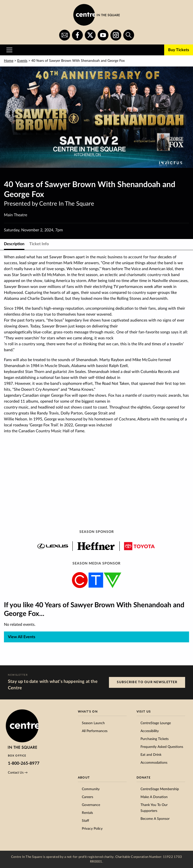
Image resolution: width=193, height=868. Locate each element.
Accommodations (154, 763)
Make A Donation (154, 797)
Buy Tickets (179, 50)
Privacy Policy (92, 829)
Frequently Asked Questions (162, 747)
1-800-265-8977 (24, 763)
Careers (88, 797)
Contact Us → (18, 773)
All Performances (95, 731)
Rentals (87, 813)
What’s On (88, 712)
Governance (91, 805)
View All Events (22, 637)
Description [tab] (14, 244)
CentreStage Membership (160, 789)
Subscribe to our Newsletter (147, 682)
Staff (85, 821)
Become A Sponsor (155, 819)
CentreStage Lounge (156, 723)
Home (9, 61)
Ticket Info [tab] (39, 244)
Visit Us (144, 712)
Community (91, 789)
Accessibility (150, 731)
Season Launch (93, 723)
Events (22, 61)
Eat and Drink (151, 755)
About (84, 778)
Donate (144, 778)
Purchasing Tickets (155, 739)
